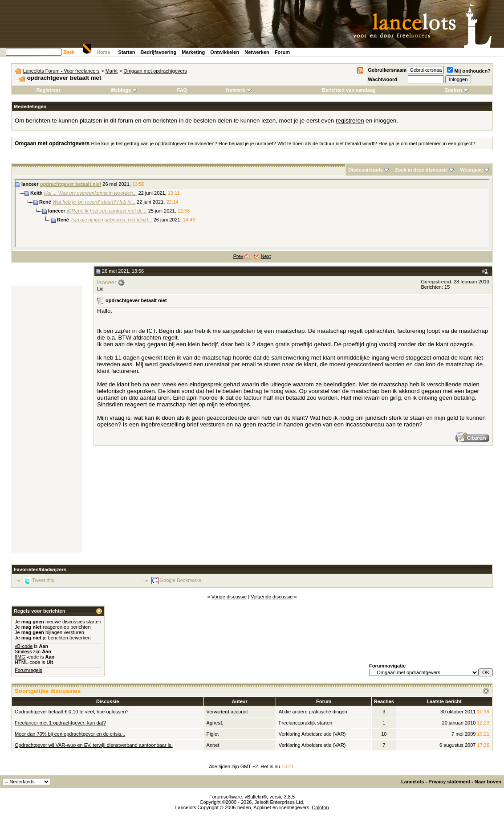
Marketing (193, 52)
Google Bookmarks (181, 580)
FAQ (182, 90)
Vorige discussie (229, 597)
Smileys (23, 651)
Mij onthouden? (469, 71)
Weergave (471, 170)
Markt (112, 71)
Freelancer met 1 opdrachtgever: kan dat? (60, 723)
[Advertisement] (47, 419)
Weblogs (124, 90)
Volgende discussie (272, 597)
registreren (350, 121)
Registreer (48, 90)
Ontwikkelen (225, 52)
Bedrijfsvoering (159, 52)
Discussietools (366, 170)
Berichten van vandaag (349, 90)
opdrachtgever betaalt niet (71, 184)
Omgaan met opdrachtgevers (155, 71)
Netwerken (257, 52)
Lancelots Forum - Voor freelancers (61, 71)
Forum (282, 52)
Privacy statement (449, 782)
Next (266, 256)
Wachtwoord (382, 79)
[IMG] (21, 657)
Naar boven (488, 782)
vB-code (24, 646)
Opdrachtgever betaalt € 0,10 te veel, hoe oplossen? (72, 712)
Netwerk (239, 90)
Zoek (69, 52)
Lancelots (413, 782)
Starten (127, 52)
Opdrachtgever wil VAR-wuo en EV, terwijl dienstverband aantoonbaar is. (94, 745)
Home (104, 52)
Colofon (321, 807)
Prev (238, 256)
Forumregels (28, 670)
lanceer (107, 282)
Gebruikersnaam (387, 70)
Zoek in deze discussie (421, 170)
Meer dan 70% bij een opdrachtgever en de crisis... (70, 734)
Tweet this (43, 580)
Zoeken (457, 90)
